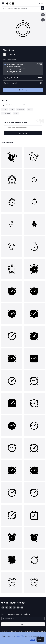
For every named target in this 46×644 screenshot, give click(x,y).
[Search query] (23, 128)
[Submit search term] (43, 8)
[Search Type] (4, 8)
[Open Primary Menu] (3, 4)
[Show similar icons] (43, 20)
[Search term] (24, 8)
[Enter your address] (23, 618)
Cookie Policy (20, 636)
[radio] (23, 69)
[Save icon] (43, 15)
